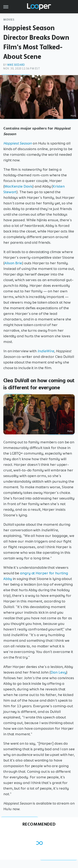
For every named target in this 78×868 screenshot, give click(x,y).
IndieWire (46, 351)
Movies (9, 20)
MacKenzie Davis (19, 186)
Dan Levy (58, 672)
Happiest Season (18, 143)
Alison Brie (13, 263)
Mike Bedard (16, 65)
